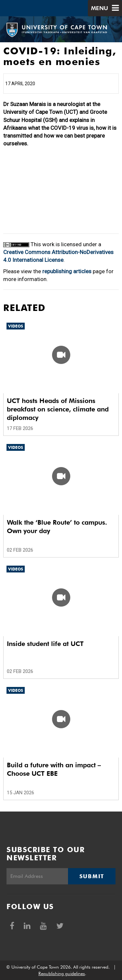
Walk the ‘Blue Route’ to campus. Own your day (57, 527)
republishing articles (67, 271)
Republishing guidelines (62, 973)
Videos (16, 326)
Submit (92, 876)
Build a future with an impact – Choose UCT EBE (54, 769)
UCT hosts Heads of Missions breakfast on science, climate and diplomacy (58, 409)
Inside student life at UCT (45, 644)
